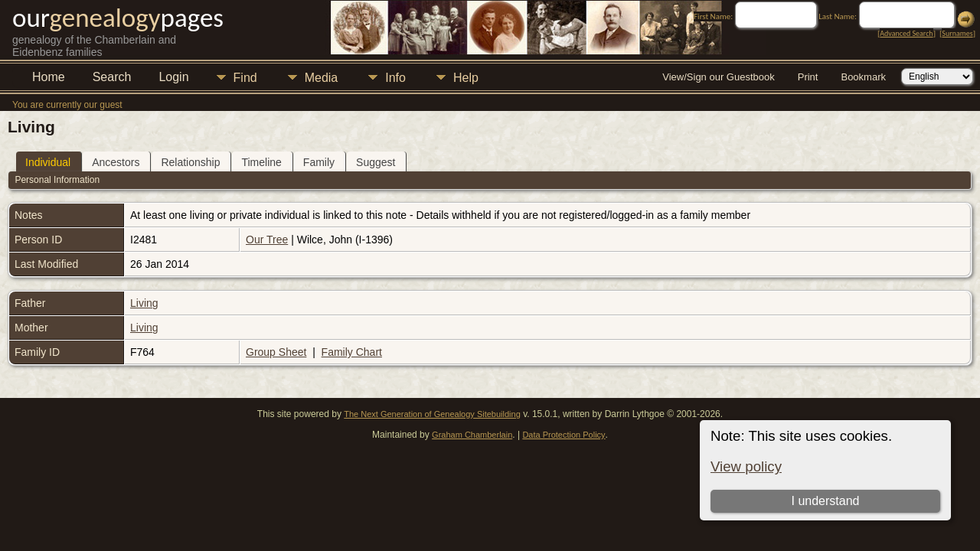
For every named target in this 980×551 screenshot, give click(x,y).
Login (173, 77)
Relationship (190, 162)
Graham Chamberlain (472, 435)
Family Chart (352, 352)
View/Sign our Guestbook (718, 77)
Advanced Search (906, 33)
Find (245, 78)
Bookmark (863, 77)
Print (808, 77)
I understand (825, 501)
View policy (746, 466)
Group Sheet (276, 352)
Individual (48, 162)
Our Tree (267, 240)
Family (319, 162)
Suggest (376, 162)
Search (112, 77)
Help (466, 78)
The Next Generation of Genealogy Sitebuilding (432, 414)
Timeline (261, 162)
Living (144, 303)
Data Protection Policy (563, 435)
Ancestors (116, 162)
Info (395, 78)
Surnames (957, 33)
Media (322, 78)
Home (49, 77)
